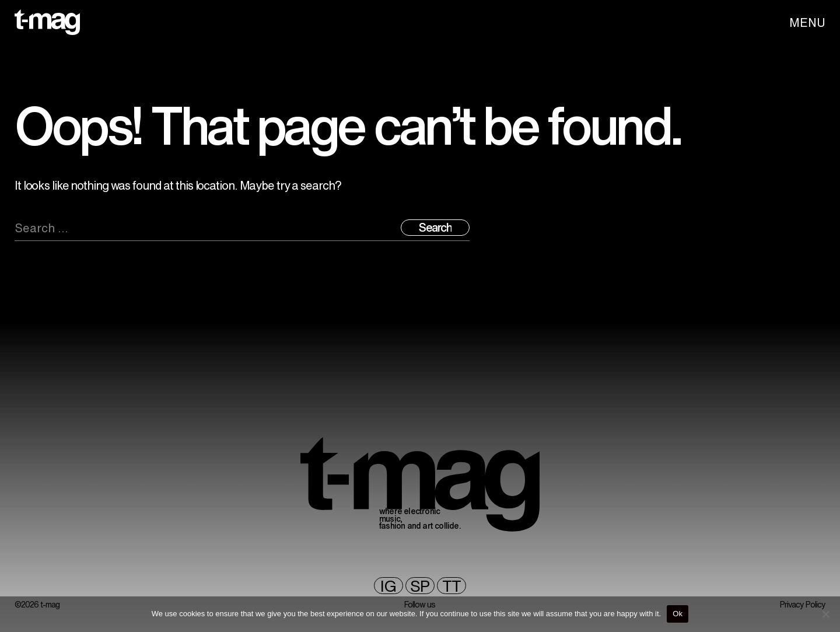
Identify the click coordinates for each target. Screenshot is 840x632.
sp (420, 586)
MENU (807, 22)
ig (388, 586)
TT (452, 586)
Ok (678, 614)
